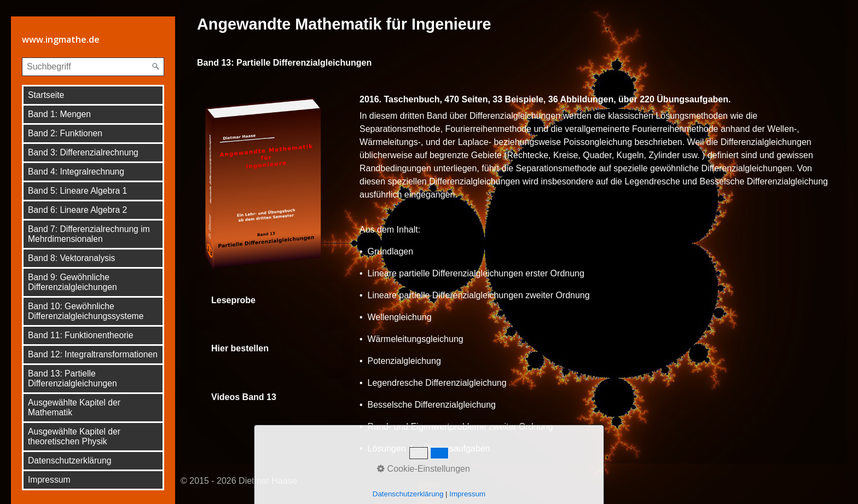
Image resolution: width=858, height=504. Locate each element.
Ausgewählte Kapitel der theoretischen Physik (74, 436)
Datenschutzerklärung (69, 460)
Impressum (49, 480)
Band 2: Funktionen (65, 133)
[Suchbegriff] (93, 67)
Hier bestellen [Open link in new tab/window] (270, 349)
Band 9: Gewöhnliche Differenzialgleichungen (73, 282)
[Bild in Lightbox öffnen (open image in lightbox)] (270, 182)
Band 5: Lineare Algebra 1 (77, 191)
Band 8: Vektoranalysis (71, 258)
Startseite (46, 95)
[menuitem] (93, 95)
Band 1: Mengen (59, 114)
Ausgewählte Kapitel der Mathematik (74, 407)
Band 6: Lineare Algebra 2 (77, 210)
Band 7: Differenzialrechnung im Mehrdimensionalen (89, 234)
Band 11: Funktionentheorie (81, 335)
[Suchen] (156, 67)
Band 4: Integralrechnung (76, 172)
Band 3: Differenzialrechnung (83, 152)
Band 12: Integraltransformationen (93, 354)
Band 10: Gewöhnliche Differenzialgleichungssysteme (86, 311)
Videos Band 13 (270, 398)
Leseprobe (270, 301)
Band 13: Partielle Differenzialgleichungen (73, 378)
